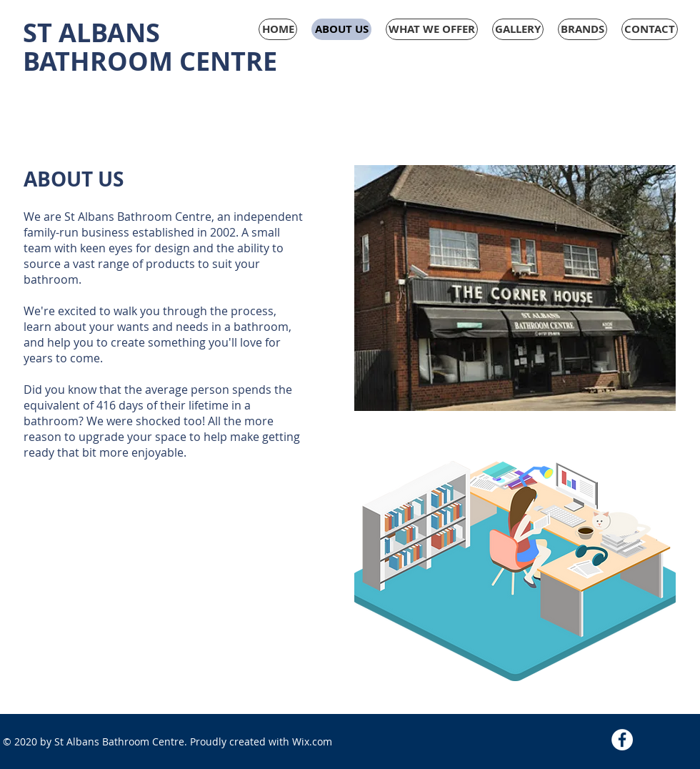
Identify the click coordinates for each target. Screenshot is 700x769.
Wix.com (312, 741)
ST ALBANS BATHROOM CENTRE (150, 47)
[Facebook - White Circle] (622, 740)
